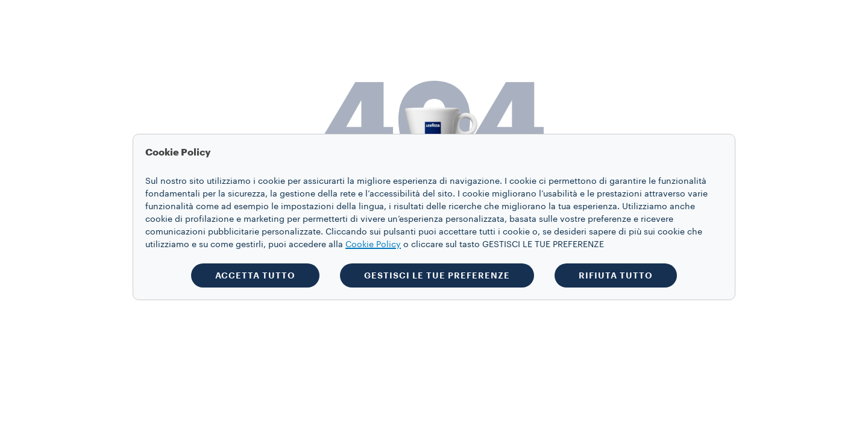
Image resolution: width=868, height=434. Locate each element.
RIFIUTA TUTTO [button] (616, 275)
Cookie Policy (373, 245)
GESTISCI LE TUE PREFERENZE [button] (437, 275)
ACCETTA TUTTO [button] (255, 275)
